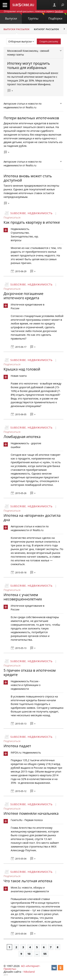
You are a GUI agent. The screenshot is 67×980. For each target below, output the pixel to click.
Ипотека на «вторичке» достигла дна (32, 518)
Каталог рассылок (47, 29)
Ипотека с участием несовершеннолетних (23, 597)
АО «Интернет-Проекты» (22, 967)
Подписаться (12, 217)
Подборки (57, 17)
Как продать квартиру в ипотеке (32, 222)
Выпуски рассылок (17, 29)
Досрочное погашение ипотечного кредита (23, 296)
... (37, 954)
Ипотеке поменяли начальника (31, 813)
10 (29, 954)
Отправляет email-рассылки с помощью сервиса (33, 11)
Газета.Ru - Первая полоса (27, 820)
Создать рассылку (49, 41)
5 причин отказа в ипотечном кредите (30, 672)
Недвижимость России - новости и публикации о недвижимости (26, 685)
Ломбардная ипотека (22, 437)
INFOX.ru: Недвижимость (26, 753)
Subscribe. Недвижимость (31, 213)
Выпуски (14, 17)
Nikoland (29, 972)
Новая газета (19, 376)
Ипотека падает (17, 746)
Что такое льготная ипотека (28, 881)
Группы (36, 17)
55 (45, 954)
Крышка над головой (22, 369)
